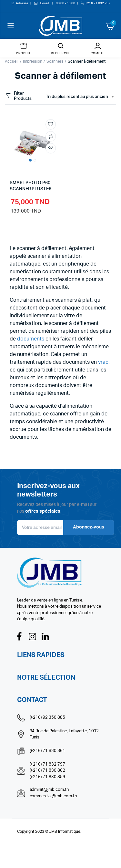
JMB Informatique (65, 831)
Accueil (12, 61)
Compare (51, 136)
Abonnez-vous (89, 527)
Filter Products (18, 96)
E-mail (45, 3)
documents (31, 339)
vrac (103, 362)
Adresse (22, 3)
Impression (33, 61)
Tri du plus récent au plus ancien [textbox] (77, 97)
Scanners (55, 61)
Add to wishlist (51, 124)
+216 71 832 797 (98, 3)
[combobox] (80, 97)
